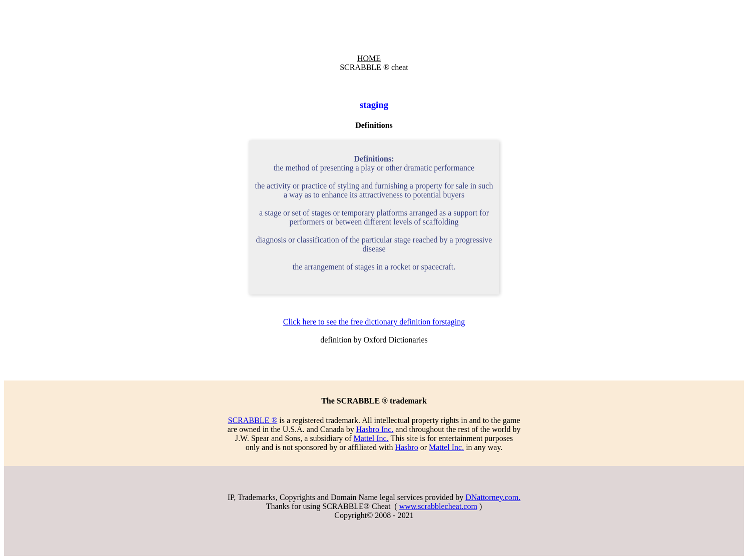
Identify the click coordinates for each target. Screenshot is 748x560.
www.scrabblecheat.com (438, 506)
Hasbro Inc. (375, 429)
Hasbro (406, 447)
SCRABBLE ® (252, 420)
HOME (369, 58)
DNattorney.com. (493, 497)
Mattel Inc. (371, 438)
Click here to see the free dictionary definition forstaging (374, 322)
